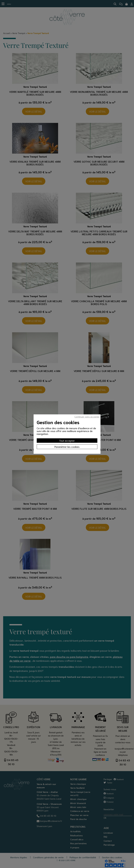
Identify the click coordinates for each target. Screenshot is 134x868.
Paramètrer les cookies (67, 447)
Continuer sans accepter (87, 417)
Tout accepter (67, 440)
